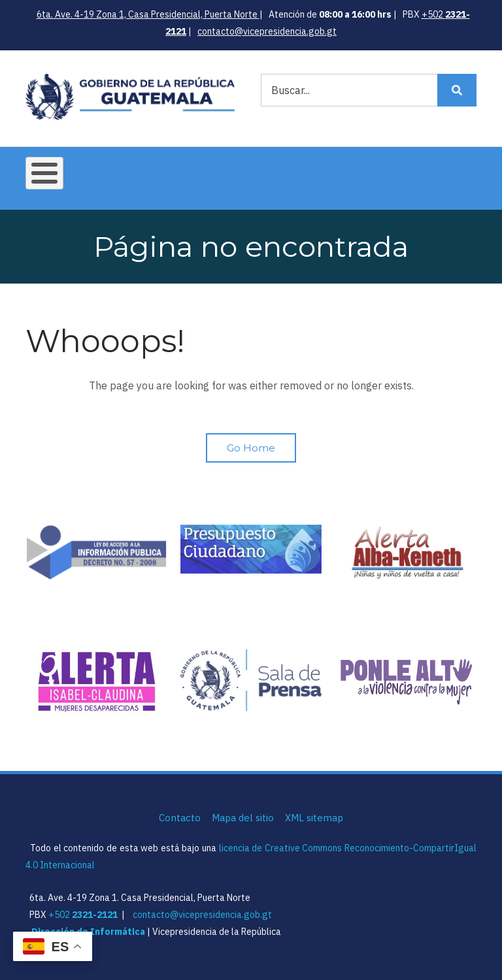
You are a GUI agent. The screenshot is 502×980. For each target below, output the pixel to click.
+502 (83, 915)
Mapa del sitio (243, 818)
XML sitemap (314, 818)
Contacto (180, 818)
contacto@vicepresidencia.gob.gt (267, 31)
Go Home (251, 448)
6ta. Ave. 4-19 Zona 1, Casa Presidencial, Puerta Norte (148, 14)
